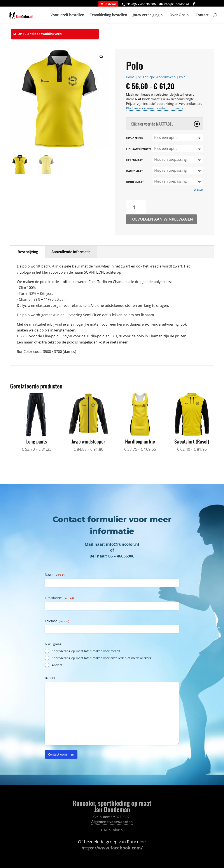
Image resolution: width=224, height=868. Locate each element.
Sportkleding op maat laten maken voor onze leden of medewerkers (101, 658)
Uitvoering (135, 138)
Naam (55, 574)
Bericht (50, 678)
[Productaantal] (136, 207)
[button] (101, 57)
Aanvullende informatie (71, 252)
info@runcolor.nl (122, 544)
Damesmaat (135, 171)
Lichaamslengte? (139, 149)
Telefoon (57, 621)
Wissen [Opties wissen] (198, 190)
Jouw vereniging (146, 16)
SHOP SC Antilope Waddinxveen (38, 34)
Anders (57, 665)
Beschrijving (28, 252)
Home (130, 77)
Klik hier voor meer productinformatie (155, 108)
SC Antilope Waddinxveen (157, 77)
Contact (202, 16)
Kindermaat (135, 182)
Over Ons (178, 16)
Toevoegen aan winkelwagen (161, 219)
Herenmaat (134, 160)
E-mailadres (59, 598)
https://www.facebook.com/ (112, 848)
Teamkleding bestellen (108, 16)
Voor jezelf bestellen (67, 16)
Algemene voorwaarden (112, 822)
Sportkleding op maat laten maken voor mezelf (86, 651)
